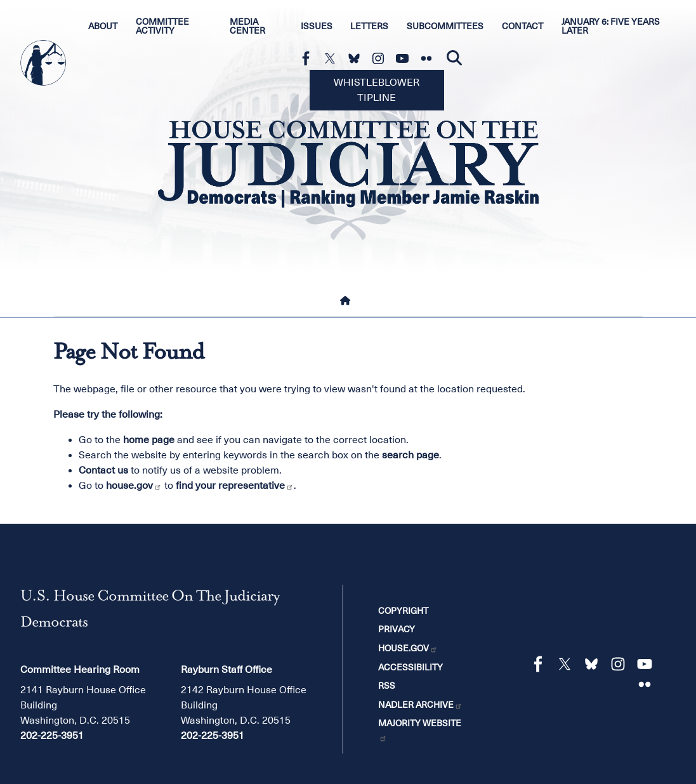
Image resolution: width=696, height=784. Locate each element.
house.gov (134, 486)
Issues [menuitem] (317, 26)
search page (410, 455)
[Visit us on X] (333, 58)
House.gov (408, 648)
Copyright (403, 611)
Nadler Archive (420, 705)
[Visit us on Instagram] (381, 58)
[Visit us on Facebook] (309, 58)
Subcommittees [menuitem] (445, 26)
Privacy (397, 629)
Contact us (103, 470)
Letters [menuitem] (369, 26)
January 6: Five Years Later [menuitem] (611, 26)
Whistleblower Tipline (377, 90)
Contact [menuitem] (522, 26)
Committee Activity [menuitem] (162, 26)
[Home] (348, 301)
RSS (387, 686)
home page (149, 440)
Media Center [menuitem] (247, 26)
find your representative (235, 486)
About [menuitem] (103, 26)
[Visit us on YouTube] (405, 58)
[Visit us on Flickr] (430, 58)
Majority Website (420, 730)
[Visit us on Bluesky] (357, 58)
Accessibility (410, 667)
